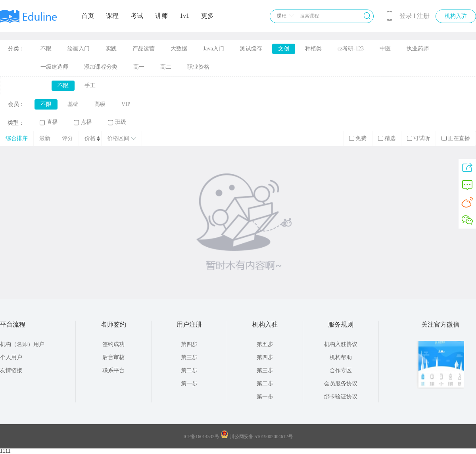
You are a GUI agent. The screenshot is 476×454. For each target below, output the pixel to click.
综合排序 (17, 138)
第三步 (189, 357)
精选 (387, 138)
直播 (49, 122)
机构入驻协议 (341, 344)
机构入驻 (456, 16)
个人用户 (11, 357)
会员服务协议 (341, 384)
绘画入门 (79, 49)
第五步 (265, 344)
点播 (83, 122)
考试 (137, 16)
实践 (111, 49)
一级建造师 (54, 67)
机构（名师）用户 (22, 344)
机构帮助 (341, 357)
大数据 (179, 49)
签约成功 (113, 344)
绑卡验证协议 (341, 397)
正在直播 (456, 138)
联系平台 (113, 370)
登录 (406, 16)
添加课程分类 (101, 67)
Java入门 (214, 49)
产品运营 (144, 49)
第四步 (189, 344)
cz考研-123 (351, 49)
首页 (88, 16)
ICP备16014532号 (201, 437)
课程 (112, 16)
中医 (385, 49)
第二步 (189, 370)
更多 (207, 16)
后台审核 (113, 357)
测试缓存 (251, 49)
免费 (358, 138)
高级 (100, 104)
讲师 (161, 16)
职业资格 (198, 67)
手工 (90, 86)
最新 (45, 138)
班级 (117, 122)
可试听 (418, 138)
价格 (90, 138)
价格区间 (122, 138)
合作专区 (341, 370)
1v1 (184, 16)
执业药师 (418, 49)
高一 (139, 67)
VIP (126, 104)
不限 (46, 49)
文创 (284, 49)
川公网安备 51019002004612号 (261, 437)
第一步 (189, 384)
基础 (73, 104)
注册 (423, 16)
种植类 (313, 49)
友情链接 (11, 370)
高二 (166, 67)
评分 (67, 138)
